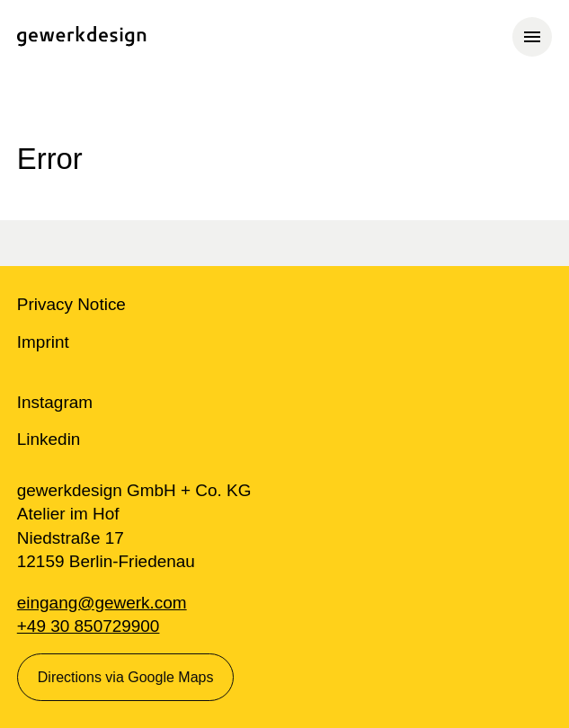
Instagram (55, 402)
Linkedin (49, 439)
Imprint (43, 342)
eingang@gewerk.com (102, 603)
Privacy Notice (71, 304)
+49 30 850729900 (89, 626)
